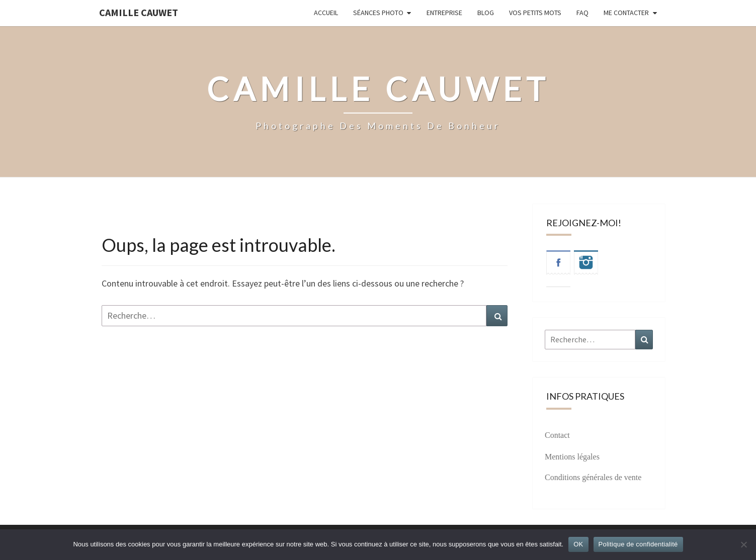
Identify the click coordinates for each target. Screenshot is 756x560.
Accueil (326, 13)
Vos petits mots (535, 13)
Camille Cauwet (139, 12)
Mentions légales (572, 457)
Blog (486, 13)
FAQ (582, 13)
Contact (557, 435)
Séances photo (378, 13)
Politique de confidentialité (638, 544)
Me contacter (626, 13)
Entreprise (444, 13)
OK (578, 544)
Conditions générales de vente (593, 477)
